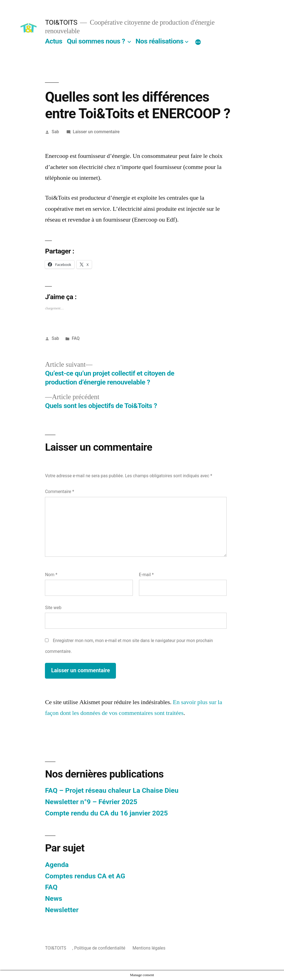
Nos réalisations (159, 41)
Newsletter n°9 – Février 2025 (91, 802)
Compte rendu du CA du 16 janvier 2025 (106, 813)
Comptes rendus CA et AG (85, 876)
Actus (54, 41)
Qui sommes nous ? (96, 41)
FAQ (76, 338)
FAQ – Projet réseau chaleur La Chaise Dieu (112, 790)
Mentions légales (149, 948)
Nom (51, 575)
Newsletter (62, 910)
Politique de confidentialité (100, 948)
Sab (55, 132)
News (54, 898)
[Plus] (198, 42)
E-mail (146, 575)
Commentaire (59, 492)
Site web (53, 608)
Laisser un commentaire (96, 132)
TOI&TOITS (61, 22)
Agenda (57, 865)
